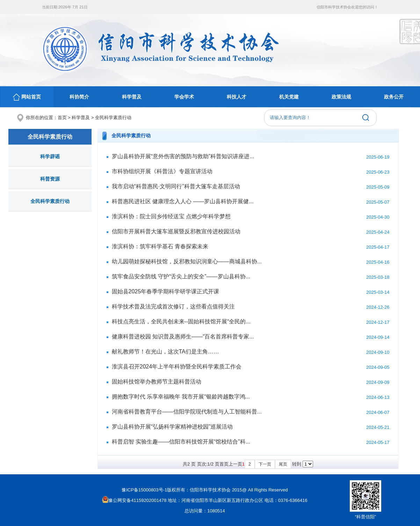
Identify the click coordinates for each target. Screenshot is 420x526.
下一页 (265, 464)
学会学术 (184, 97)
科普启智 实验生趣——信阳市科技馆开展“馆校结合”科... (181, 442)
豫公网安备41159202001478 (134, 500)
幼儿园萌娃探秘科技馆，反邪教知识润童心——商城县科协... (187, 261)
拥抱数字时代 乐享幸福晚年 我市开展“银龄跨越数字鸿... (181, 397)
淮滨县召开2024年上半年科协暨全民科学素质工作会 (177, 367)
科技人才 (237, 97)
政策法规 (341, 97)
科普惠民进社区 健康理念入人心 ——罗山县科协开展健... (183, 201)
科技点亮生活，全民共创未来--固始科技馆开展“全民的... (181, 322)
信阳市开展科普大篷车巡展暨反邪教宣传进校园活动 (176, 231)
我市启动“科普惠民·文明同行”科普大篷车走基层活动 (176, 186)
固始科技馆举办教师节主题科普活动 (157, 382)
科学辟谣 (50, 156)
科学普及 (132, 97)
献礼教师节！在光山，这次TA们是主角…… (165, 352)
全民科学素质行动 (113, 118)
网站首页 (27, 97)
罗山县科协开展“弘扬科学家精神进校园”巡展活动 (172, 427)
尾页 (283, 464)
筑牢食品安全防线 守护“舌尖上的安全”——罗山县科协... (181, 276)
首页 (62, 118)
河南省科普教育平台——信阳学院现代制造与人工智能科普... (187, 412)
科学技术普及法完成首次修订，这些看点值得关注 (173, 306)
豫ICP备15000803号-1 (144, 490)
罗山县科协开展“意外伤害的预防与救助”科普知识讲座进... (183, 156)
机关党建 (289, 97)
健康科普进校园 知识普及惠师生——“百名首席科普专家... (183, 337)
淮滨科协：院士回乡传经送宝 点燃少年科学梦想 (171, 216)
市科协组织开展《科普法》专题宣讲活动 (162, 171)
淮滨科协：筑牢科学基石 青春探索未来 (160, 246)
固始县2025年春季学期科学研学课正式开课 (166, 291)
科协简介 (79, 97)
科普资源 (50, 179)
